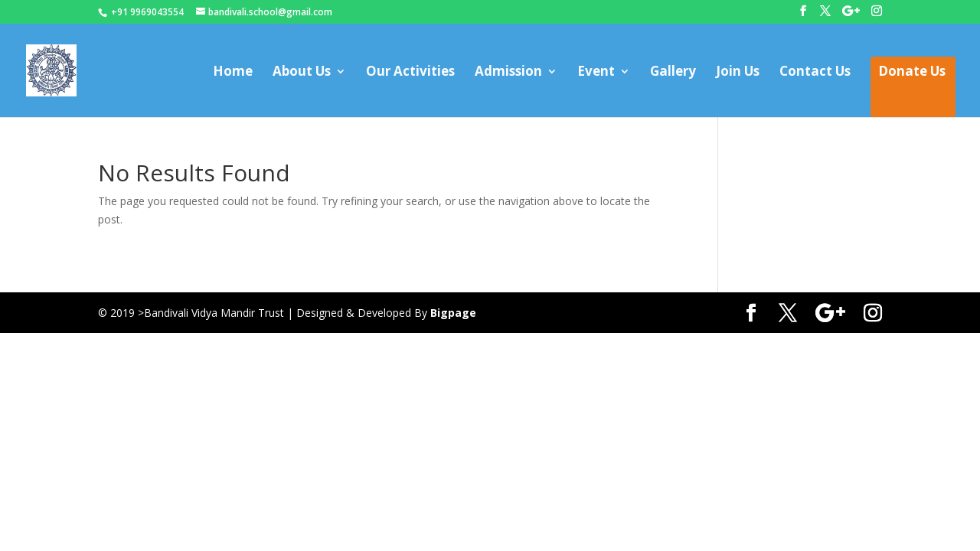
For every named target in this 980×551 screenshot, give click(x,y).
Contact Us (815, 73)
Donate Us (912, 73)
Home (233, 73)
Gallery (673, 73)
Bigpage (453, 313)
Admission (508, 73)
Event (596, 73)
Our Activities (410, 73)
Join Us (738, 73)
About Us (302, 73)
